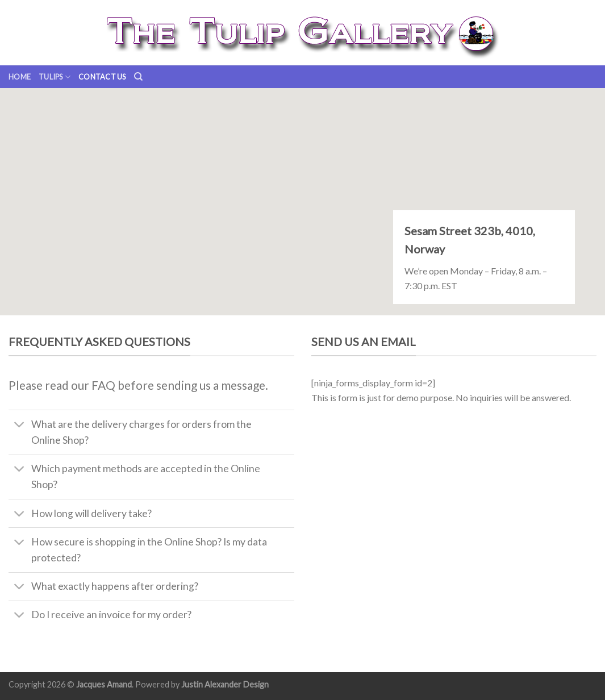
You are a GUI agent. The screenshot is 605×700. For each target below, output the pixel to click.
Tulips (55, 77)
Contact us (102, 77)
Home (20, 77)
